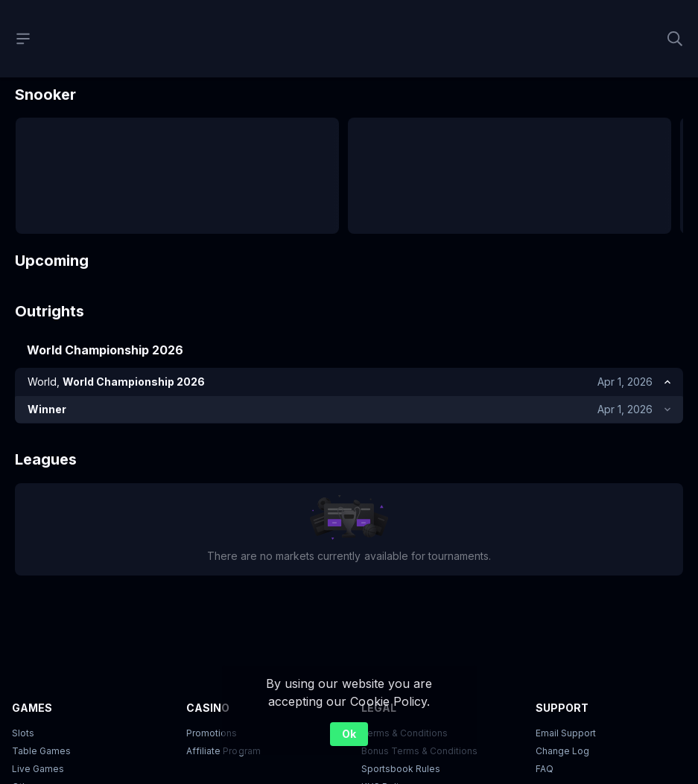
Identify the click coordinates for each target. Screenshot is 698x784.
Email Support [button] (566, 735)
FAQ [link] (545, 771)
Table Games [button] (41, 753)
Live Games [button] (38, 771)
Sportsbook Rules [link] (401, 771)
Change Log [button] (562, 753)
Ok (349, 734)
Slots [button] (23, 735)
